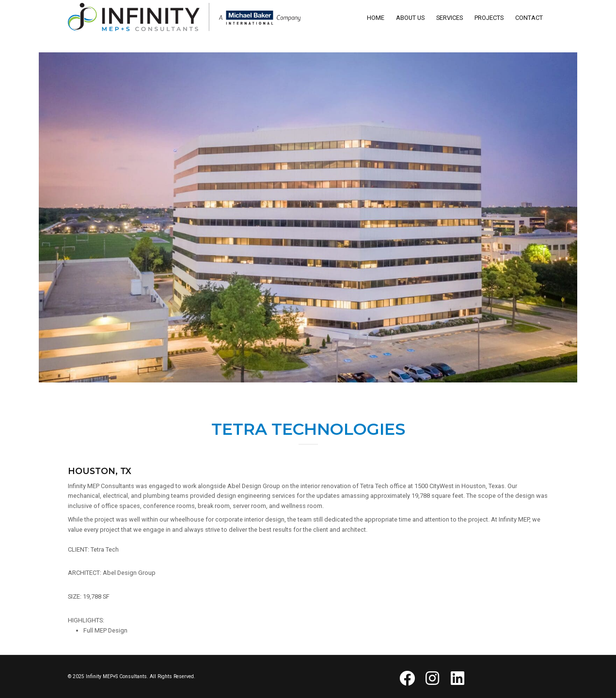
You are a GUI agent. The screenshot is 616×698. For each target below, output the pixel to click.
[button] (407, 679)
